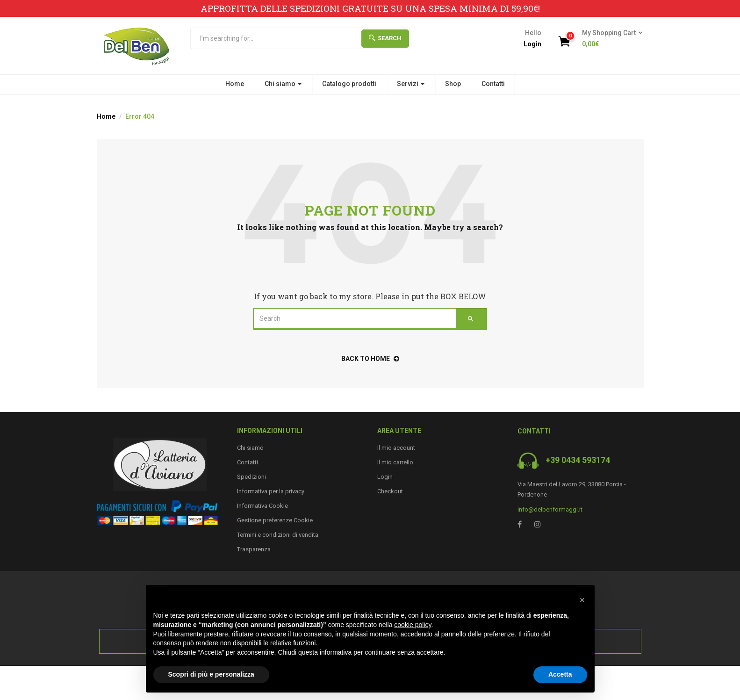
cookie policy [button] (413, 625)
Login (532, 44)
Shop (453, 84)
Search (385, 38)
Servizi (411, 84)
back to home (370, 359)
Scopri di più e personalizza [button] (211, 674)
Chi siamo (283, 84)
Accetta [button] (560, 674)
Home (235, 84)
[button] (609, 39)
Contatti (493, 84)
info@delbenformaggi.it (550, 509)
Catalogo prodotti (349, 84)
